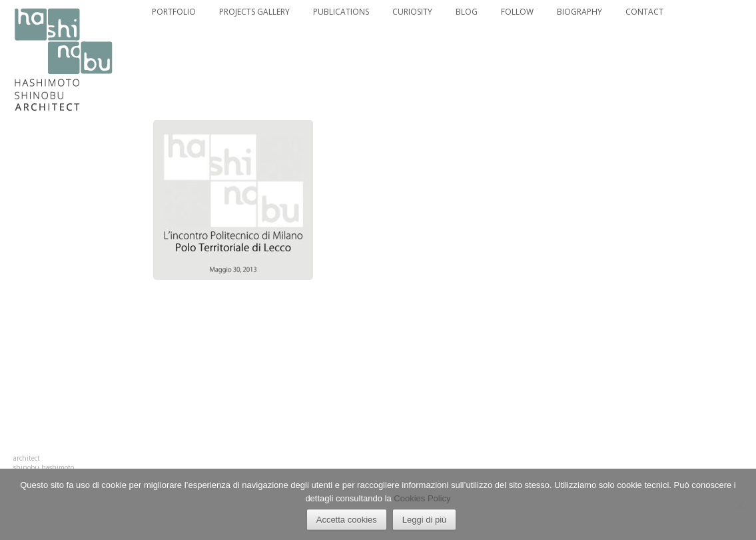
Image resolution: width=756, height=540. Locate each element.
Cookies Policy (422, 498)
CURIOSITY (412, 12)
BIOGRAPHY (579, 12)
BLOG (467, 12)
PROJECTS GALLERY (254, 12)
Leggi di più (425, 520)
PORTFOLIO (174, 12)
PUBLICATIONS (341, 12)
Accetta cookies (347, 520)
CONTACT (644, 12)
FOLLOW (517, 12)
